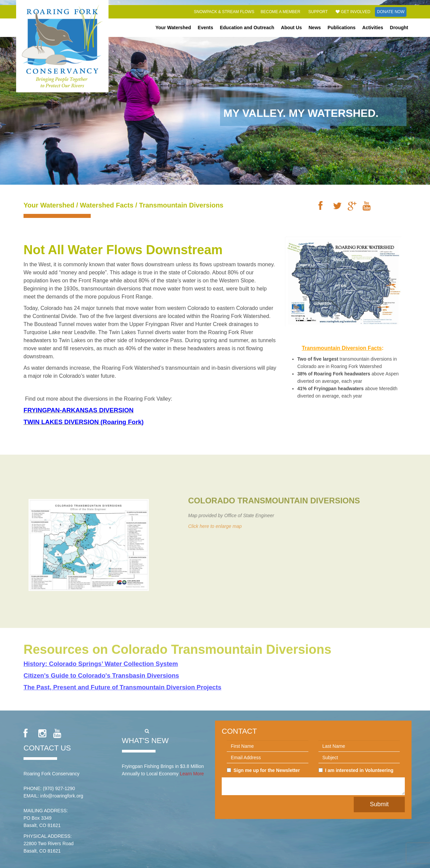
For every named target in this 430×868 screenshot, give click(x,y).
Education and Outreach (247, 28)
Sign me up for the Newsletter (263, 770)
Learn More (192, 774)
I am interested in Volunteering (356, 770)
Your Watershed (173, 28)
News (315, 28)
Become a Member (281, 12)
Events (206, 28)
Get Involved (353, 12)
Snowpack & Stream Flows (224, 12)
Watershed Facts (107, 205)
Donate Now (391, 12)
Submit (379, 804)
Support (318, 12)
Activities (373, 28)
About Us (291, 28)
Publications (341, 28)
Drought (399, 28)
